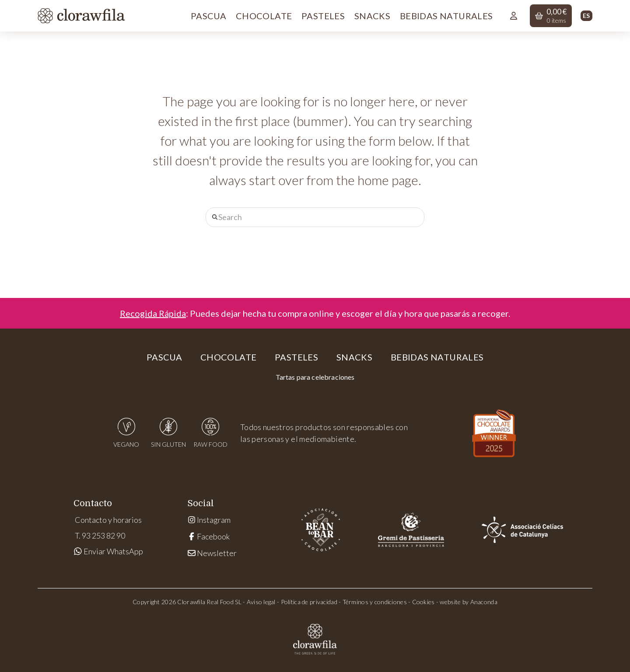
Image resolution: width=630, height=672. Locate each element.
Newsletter (212, 553)
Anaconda (484, 602)
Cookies (423, 602)
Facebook (209, 536)
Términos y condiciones (375, 602)
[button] (551, 16)
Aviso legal (261, 602)
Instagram (209, 520)
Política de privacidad (309, 602)
